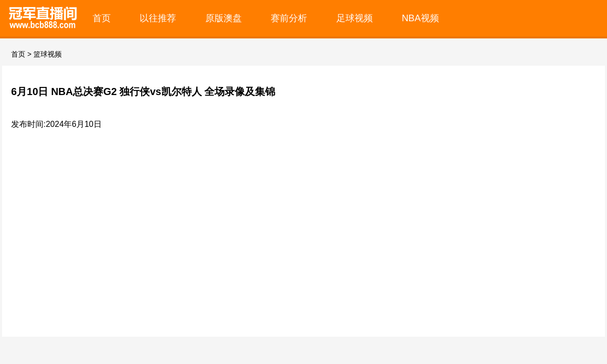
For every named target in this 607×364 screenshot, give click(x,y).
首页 (102, 18)
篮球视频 (48, 54)
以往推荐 (158, 18)
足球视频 (355, 18)
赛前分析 (289, 18)
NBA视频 (420, 18)
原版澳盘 (224, 18)
